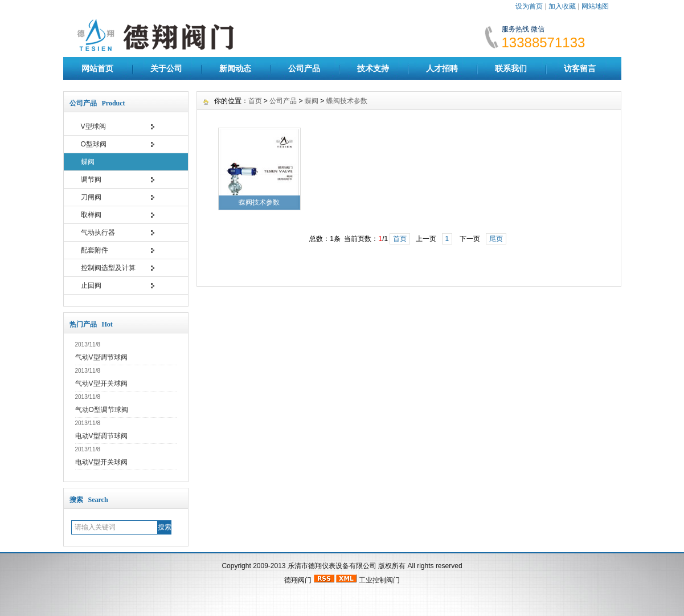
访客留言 (580, 68)
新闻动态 (235, 68)
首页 (255, 101)
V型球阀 (93, 127)
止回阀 (91, 285)
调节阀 (91, 180)
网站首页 (97, 68)
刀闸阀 (91, 197)
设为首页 (529, 6)
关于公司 (166, 68)
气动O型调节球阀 (102, 410)
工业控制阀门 (379, 580)
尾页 (496, 239)
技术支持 (373, 68)
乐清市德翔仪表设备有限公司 (332, 566)
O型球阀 (94, 144)
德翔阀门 (298, 580)
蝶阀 (88, 162)
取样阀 (91, 215)
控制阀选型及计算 (108, 268)
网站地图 (595, 6)
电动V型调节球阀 (101, 436)
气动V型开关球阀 (101, 384)
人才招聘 (442, 68)
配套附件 (95, 250)
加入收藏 (562, 6)
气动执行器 (98, 232)
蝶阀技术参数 (347, 101)
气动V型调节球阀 (101, 357)
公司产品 (304, 68)
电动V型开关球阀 (101, 462)
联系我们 (511, 68)
